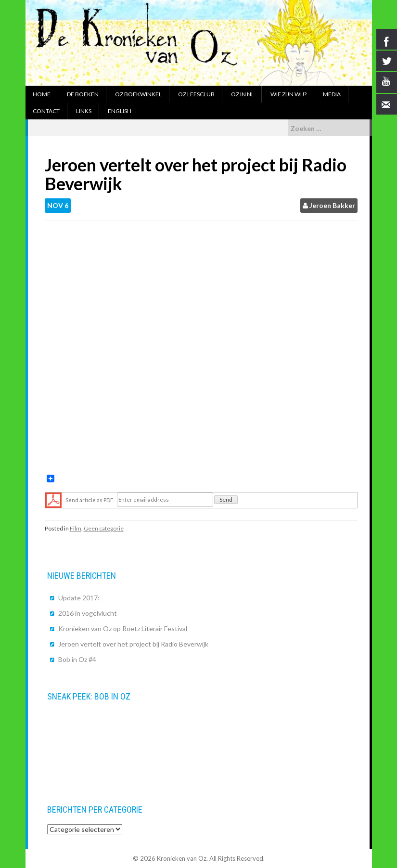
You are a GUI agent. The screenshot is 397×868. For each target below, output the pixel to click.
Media (332, 94)
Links (84, 111)
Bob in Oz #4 (77, 659)
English (120, 111)
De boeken (83, 94)
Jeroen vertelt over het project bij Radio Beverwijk (133, 644)
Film (76, 528)
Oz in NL (243, 94)
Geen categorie (104, 528)
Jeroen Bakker (332, 205)
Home (42, 94)
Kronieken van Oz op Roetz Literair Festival (123, 628)
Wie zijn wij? (288, 94)
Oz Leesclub (196, 94)
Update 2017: (79, 598)
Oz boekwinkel (138, 94)
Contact (46, 111)
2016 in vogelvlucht (88, 613)
